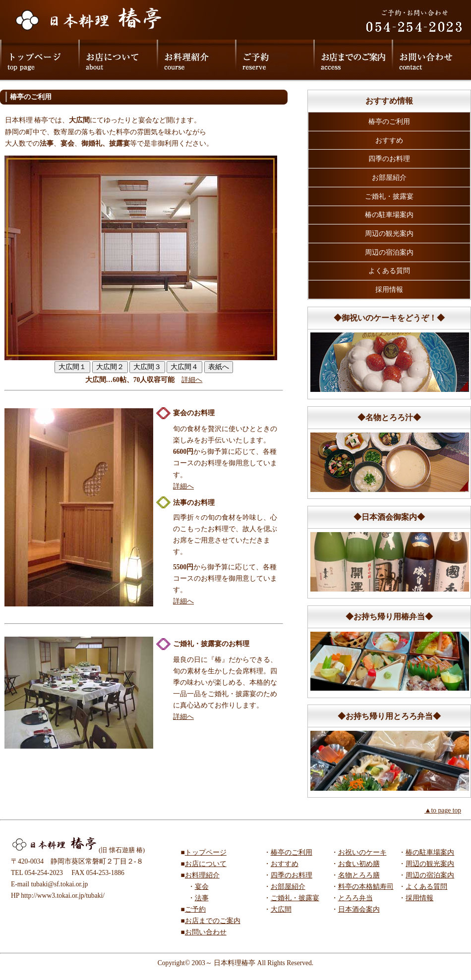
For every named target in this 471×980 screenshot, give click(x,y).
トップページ (206, 852)
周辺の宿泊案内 (389, 252)
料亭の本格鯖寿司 (366, 887)
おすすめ (389, 140)
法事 (202, 898)
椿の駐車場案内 (389, 215)
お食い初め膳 (359, 864)
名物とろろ (355, 875)
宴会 (202, 887)
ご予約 (195, 909)
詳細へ (192, 380)
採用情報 (389, 290)
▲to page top (443, 810)
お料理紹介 (202, 875)
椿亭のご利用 (389, 122)
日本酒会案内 (359, 909)
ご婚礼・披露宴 (389, 196)
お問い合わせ (206, 932)
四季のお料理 (389, 159)
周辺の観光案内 (389, 234)
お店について (206, 864)
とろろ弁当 (355, 898)
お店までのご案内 (213, 921)
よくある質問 (389, 271)
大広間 (281, 909)
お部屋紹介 (389, 178)
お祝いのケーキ (362, 852)
